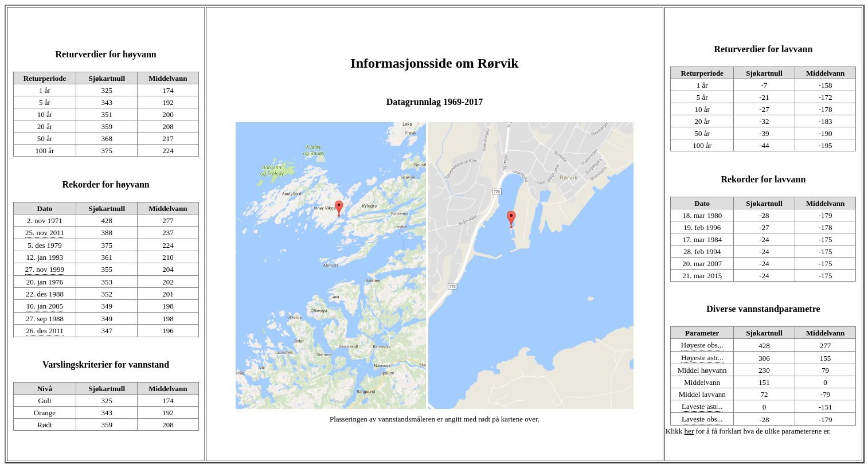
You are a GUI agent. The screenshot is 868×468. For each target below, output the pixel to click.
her (689, 431)
